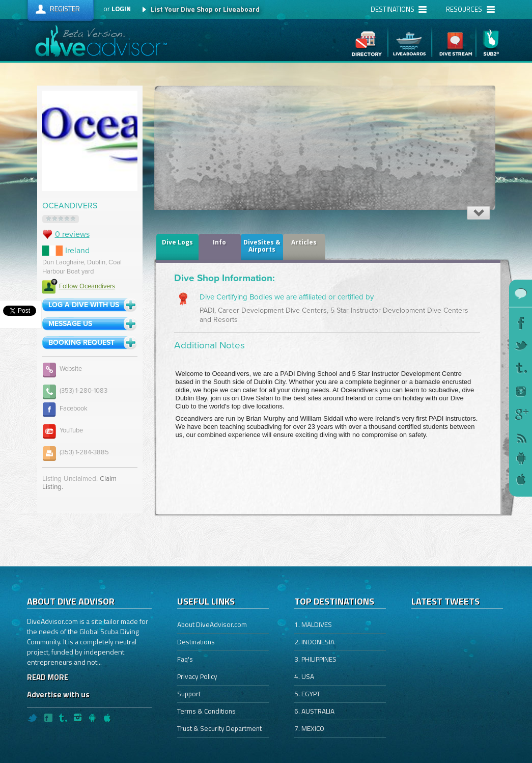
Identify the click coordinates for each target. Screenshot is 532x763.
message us (70, 324)
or (117, 9)
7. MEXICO (309, 728)
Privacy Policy (197, 676)
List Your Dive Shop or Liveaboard (205, 9)
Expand (479, 213)
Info (219, 242)
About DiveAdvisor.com (212, 624)
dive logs (177, 242)
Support (189, 694)
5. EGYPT (307, 694)
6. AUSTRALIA (314, 711)
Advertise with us (58, 694)
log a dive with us (84, 305)
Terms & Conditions (206, 711)
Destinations (196, 642)
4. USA (304, 676)
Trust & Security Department (219, 728)
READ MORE (48, 677)
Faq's (185, 659)
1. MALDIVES (313, 624)
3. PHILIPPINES (315, 659)
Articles (304, 242)
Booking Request (81, 343)
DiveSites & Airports (262, 246)
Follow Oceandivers (79, 286)
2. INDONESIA (314, 642)
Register (65, 8)
